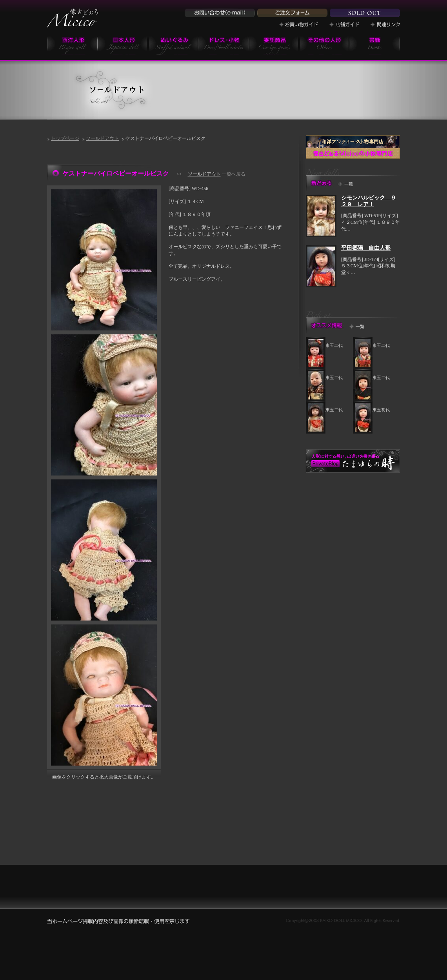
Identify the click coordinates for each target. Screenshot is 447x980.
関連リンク (385, 24)
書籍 (375, 45)
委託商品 (274, 45)
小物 (224, 45)
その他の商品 (324, 45)
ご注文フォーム (292, 13)
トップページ (65, 138)
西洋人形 (72, 45)
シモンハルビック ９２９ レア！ (369, 201)
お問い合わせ (220, 13)
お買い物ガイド (298, 24)
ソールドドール (365, 13)
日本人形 (123, 45)
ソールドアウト (102, 138)
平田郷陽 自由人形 (366, 248)
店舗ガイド (344, 24)
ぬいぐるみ (173, 45)
